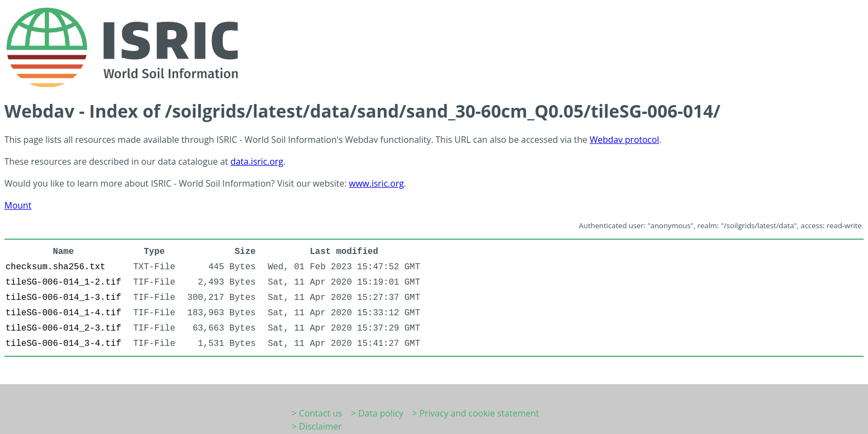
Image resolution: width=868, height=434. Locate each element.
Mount (18, 205)
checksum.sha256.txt (55, 267)
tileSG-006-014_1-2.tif (63, 282)
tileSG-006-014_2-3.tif (63, 328)
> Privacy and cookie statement (476, 413)
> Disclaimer (317, 426)
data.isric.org (257, 161)
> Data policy (377, 413)
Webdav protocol (625, 140)
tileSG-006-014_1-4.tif (63, 313)
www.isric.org (376, 183)
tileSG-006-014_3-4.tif (63, 344)
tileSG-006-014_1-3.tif (63, 298)
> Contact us (317, 413)
